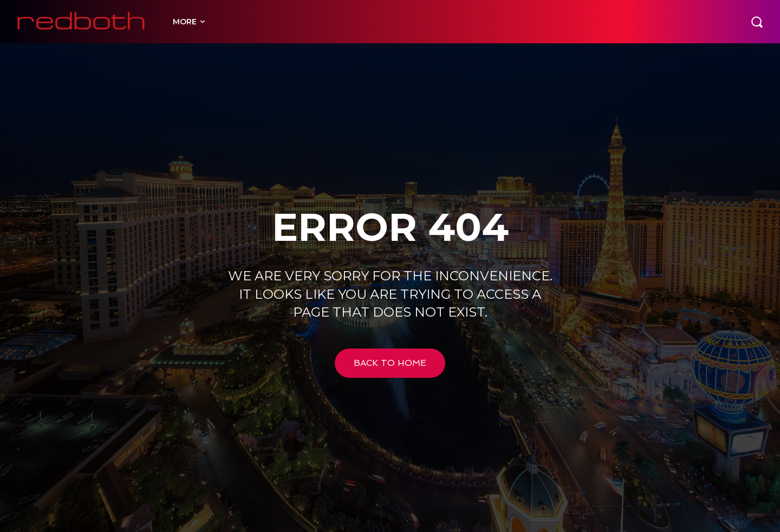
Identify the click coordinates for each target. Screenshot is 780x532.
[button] (757, 22)
